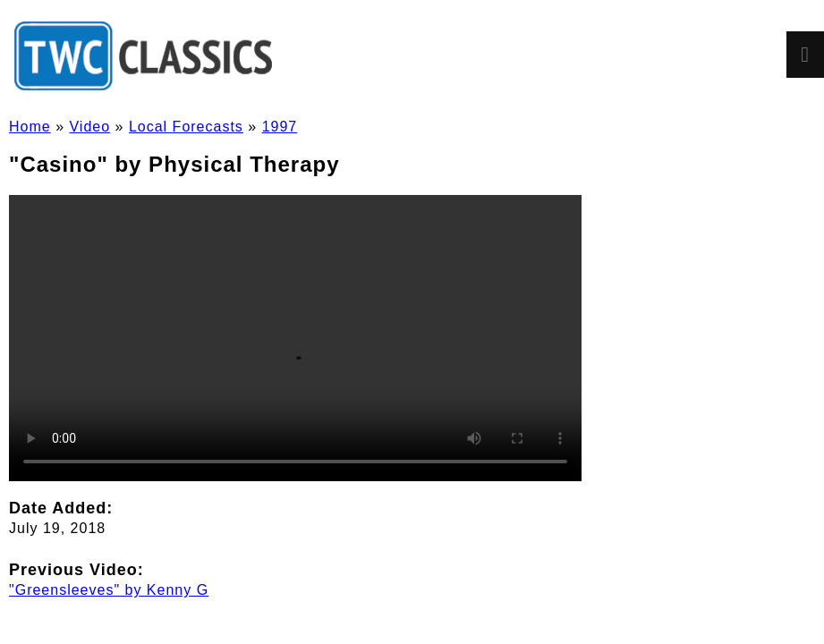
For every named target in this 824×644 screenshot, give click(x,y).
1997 (280, 127)
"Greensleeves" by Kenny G (109, 590)
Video (89, 127)
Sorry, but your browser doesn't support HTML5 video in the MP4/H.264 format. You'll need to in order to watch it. (295, 338)
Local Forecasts (186, 127)
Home (30, 127)
